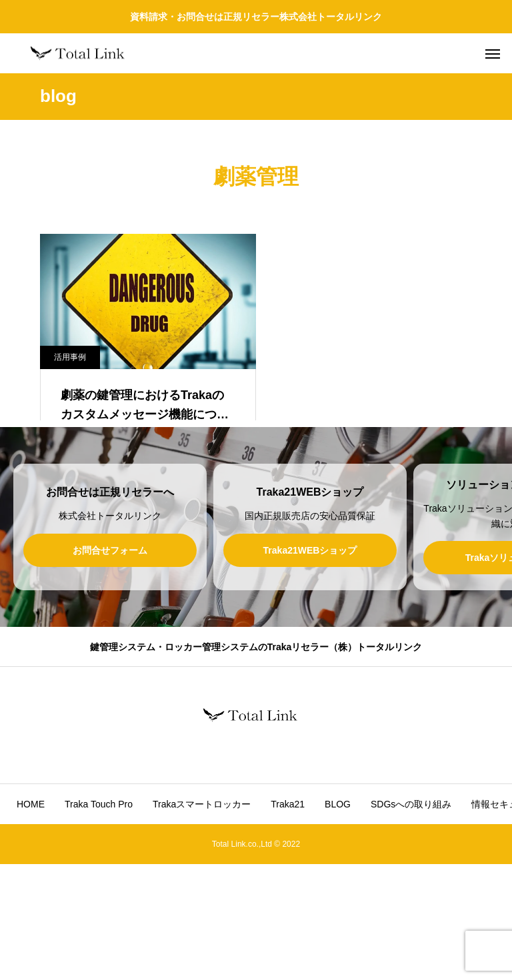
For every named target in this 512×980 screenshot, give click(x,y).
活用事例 (70, 357)
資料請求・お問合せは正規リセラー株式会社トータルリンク (256, 17)
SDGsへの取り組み (411, 920)
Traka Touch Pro (99, 920)
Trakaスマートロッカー (202, 920)
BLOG (338, 920)
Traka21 (288, 920)
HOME (31, 920)
